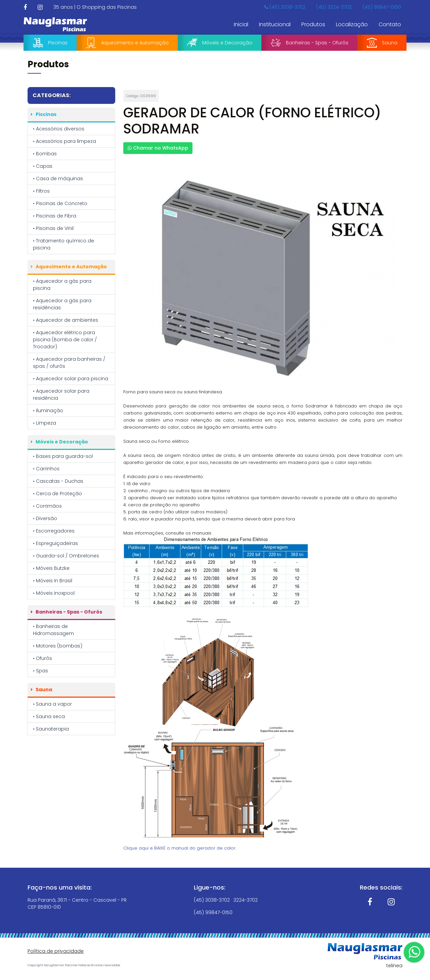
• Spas (40, 671)
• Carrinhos (46, 469)
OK (390, 965)
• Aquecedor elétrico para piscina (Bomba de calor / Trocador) (65, 340)
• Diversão (45, 518)
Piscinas (50, 43)
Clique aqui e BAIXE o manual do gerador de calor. (180, 848)
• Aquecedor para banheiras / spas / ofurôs (69, 363)
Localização (352, 24)
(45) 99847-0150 (382, 7)
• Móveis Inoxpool (54, 593)
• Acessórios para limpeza (64, 141)
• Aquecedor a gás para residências (62, 304)
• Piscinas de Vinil (53, 228)
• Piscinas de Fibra (55, 216)
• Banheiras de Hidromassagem (53, 630)
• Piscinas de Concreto (60, 203)
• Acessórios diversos (59, 129)
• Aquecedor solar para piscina (71, 379)
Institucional (275, 24)
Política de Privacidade (216, 962)
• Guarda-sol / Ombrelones (66, 556)
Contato (390, 24)
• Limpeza (45, 423)
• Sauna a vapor (52, 704)
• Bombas (45, 154)
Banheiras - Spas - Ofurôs (310, 43)
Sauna (382, 43)
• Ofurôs (42, 658)
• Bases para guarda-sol (63, 456)
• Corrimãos (47, 506)
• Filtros (41, 191)
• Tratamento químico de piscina (63, 244)
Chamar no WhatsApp (158, 148)
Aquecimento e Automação (127, 43)
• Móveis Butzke (51, 568)
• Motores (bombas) (58, 646)
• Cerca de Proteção (57, 494)
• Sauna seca (49, 716)
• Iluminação (48, 410)
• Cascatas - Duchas (58, 481)
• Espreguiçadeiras (55, 543)
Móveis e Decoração (220, 43)
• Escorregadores (54, 531)
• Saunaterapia (51, 729)
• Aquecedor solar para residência (61, 395)
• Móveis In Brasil (53, 581)
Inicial (241, 24)
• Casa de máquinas (58, 179)
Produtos (313, 24)
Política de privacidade (56, 951)
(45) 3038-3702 (285, 7)
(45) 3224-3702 (334, 7)
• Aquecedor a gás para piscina (62, 285)
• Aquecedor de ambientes (66, 320)
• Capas (43, 166)
